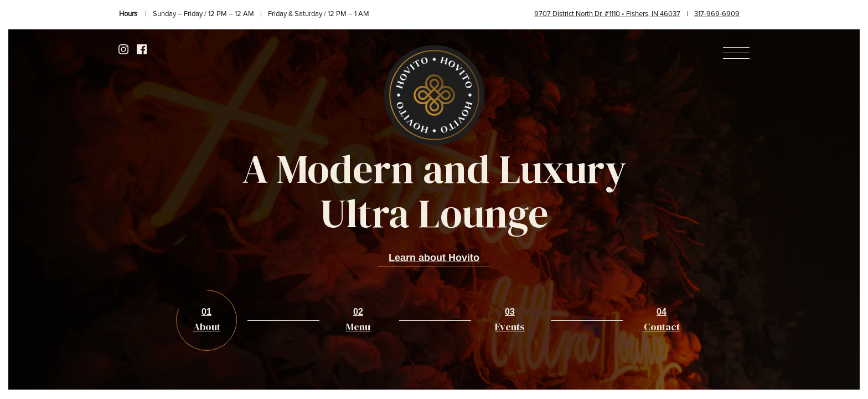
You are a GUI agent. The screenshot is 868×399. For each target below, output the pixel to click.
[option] (434, 209)
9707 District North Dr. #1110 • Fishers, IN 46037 (607, 14)
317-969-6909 (717, 14)
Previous (35, 201)
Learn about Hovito (434, 258)
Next (833, 201)
